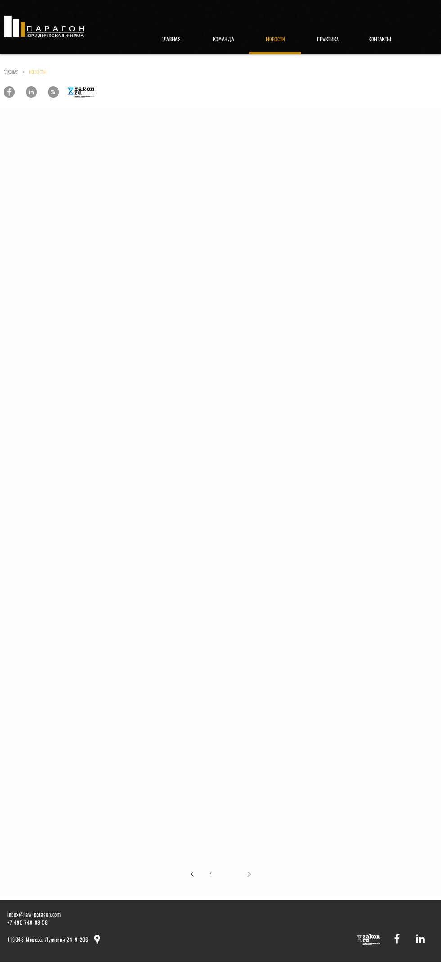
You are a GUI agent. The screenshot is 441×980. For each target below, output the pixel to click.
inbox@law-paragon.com (34, 914)
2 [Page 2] (230, 874)
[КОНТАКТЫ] (380, 39)
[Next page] (249, 874)
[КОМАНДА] (223, 39)
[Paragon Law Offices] (9, 92)
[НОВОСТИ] (275, 39)
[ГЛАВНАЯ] (171, 39)
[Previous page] (192, 874)
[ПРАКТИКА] (328, 39)
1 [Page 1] (211, 874)
